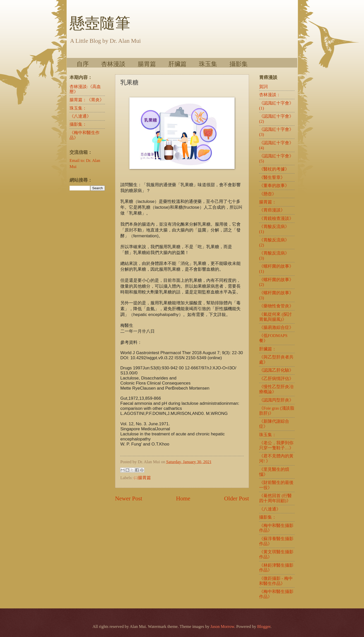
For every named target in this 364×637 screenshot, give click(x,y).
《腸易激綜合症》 (276, 327)
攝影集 (239, 64)
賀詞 (263, 87)
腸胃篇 (147, 64)
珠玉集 (208, 64)
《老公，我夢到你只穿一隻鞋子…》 (276, 445)
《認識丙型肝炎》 (276, 400)
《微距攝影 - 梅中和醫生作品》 (276, 581)
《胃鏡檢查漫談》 (276, 218)
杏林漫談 (113, 64)
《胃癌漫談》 (272, 210)
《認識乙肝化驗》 (276, 370)
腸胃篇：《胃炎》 (87, 100)
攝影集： (78, 124)
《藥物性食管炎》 (276, 306)
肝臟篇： (268, 349)
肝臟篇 (177, 64)
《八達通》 (80, 116)
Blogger (264, 627)
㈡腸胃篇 (142, 478)
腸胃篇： (268, 202)
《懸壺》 (268, 194)
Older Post (237, 498)
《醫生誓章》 (272, 177)
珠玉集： (78, 108)
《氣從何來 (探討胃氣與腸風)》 (275, 317)
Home (183, 498)
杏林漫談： (270, 95)
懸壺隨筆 (100, 23)
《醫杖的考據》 (274, 169)
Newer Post (129, 498)
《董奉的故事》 (274, 186)
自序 (83, 64)
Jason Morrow (222, 627)
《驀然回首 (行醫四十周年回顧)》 (275, 498)
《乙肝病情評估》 (276, 379)
